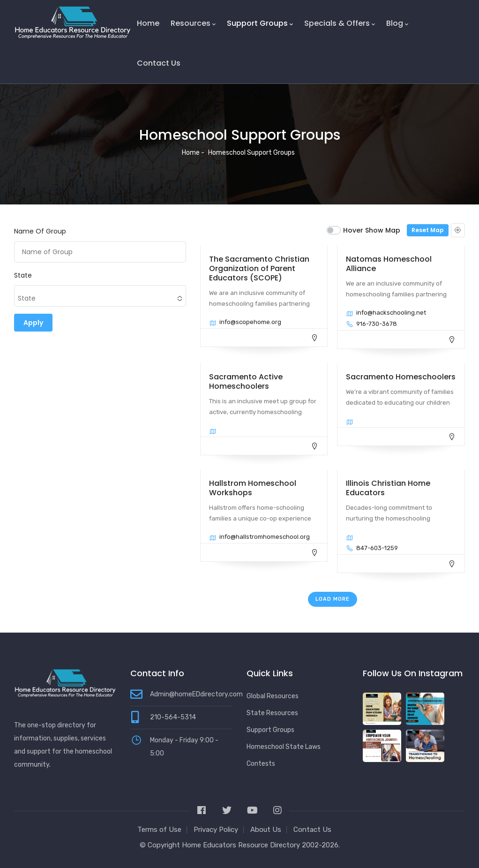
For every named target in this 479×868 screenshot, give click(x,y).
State (23, 275)
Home (148, 23)
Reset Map (428, 230)
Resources (193, 23)
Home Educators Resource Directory (242, 845)
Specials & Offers (340, 23)
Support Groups (260, 23)
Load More (333, 599)
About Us (266, 830)
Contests (261, 764)
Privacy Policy (216, 830)
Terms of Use (159, 830)
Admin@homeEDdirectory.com (196, 694)
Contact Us (159, 63)
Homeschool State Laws (284, 747)
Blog (397, 23)
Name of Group (40, 231)
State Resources (272, 713)
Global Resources (273, 696)
